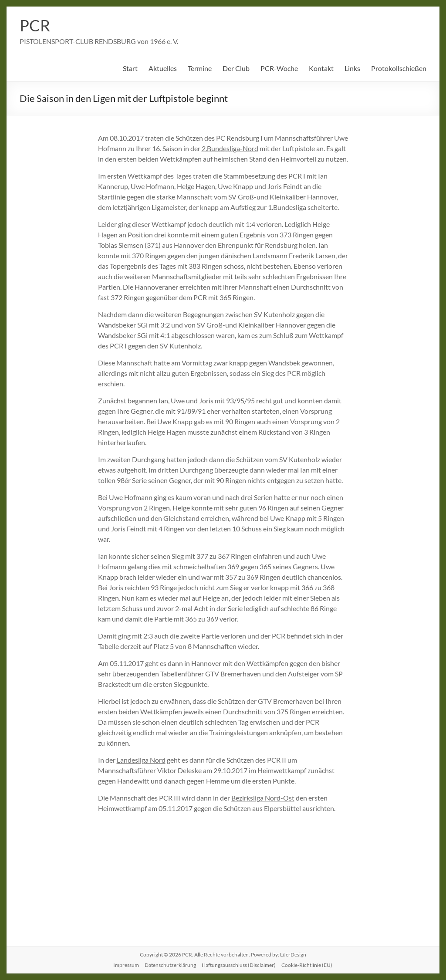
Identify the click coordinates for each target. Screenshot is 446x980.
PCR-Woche (279, 68)
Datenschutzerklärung (170, 965)
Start (130, 68)
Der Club (236, 68)
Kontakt (321, 68)
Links (352, 68)
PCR (35, 25)
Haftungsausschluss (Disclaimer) (239, 965)
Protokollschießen (399, 68)
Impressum (126, 965)
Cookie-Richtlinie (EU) (307, 965)
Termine (200, 68)
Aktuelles (163, 68)
